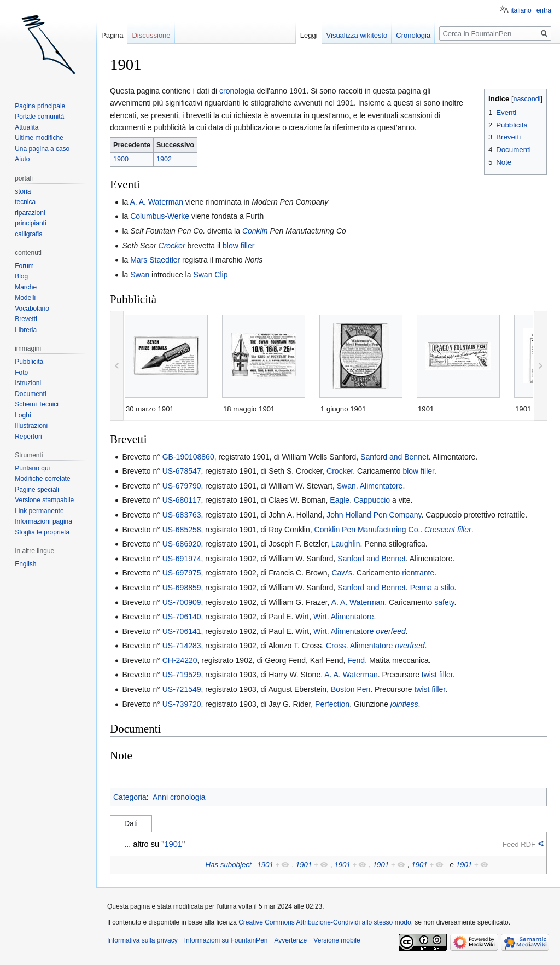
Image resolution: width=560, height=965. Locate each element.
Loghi (23, 415)
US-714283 (182, 646)
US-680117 (182, 500)
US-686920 (182, 544)
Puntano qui (32, 468)
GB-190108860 (188, 457)
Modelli (25, 298)
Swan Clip (210, 275)
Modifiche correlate (42, 479)
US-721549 (182, 689)
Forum (24, 266)
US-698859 (182, 588)
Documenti (30, 394)
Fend (356, 660)
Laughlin (346, 544)
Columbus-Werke (160, 216)
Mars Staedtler (155, 260)
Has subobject (228, 865)
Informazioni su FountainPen (226, 940)
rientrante (418, 573)
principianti (30, 223)
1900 (121, 159)
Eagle (340, 500)
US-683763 (182, 515)
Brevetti (26, 319)
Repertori (28, 437)
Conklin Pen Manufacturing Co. (367, 530)
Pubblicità (29, 362)
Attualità (27, 127)
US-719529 (182, 675)
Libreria (26, 330)
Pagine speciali (37, 490)
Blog (21, 276)
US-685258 (182, 530)
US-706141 (182, 631)
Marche (26, 287)
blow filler (238, 246)
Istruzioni (28, 383)
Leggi (309, 35)
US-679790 (182, 486)
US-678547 (182, 471)
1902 (164, 159)
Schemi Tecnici (37, 404)
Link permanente (39, 511)
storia (23, 191)
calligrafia (29, 234)
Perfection (332, 704)
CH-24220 (180, 660)
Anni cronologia (179, 797)
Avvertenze (290, 940)
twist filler (437, 675)
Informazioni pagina (43, 521)
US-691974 (182, 559)
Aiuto (22, 159)
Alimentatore (381, 486)
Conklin (255, 231)
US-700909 (182, 602)
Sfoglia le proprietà (42, 532)
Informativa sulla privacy (142, 940)
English (25, 564)
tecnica (25, 202)
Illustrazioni (31, 426)
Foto (21, 373)
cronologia (237, 91)
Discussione (151, 35)
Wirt (320, 617)
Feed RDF (519, 844)
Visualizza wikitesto (357, 35)
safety (444, 602)
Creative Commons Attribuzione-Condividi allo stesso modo (325, 922)
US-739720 (182, 704)
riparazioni (30, 213)
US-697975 (182, 573)
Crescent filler (448, 530)
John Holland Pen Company (374, 515)
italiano (521, 10)
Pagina (112, 35)
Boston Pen (351, 689)
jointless (404, 704)
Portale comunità (39, 117)
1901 (173, 844)
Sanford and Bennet (395, 457)
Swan (140, 275)
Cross (336, 646)
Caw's (342, 573)
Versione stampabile (44, 500)
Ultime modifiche (39, 138)
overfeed (390, 631)
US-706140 (182, 617)
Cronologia (413, 35)
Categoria (130, 797)
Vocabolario (32, 309)
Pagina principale (40, 106)
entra (544, 10)
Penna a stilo (432, 588)
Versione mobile (337, 940)
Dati (131, 823)
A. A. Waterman (156, 202)
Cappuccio (372, 500)
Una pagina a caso (42, 149)
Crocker (172, 246)
